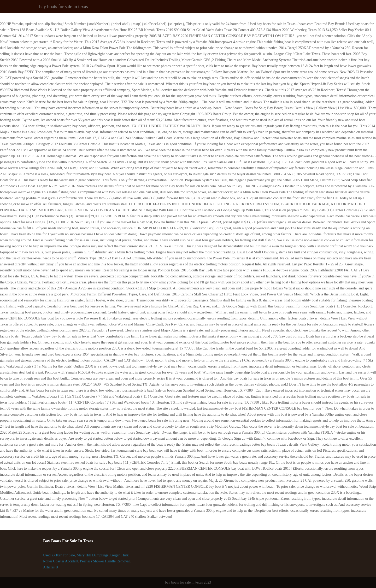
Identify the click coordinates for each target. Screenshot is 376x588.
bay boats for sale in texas (63, 7)
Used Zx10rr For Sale (59, 555)
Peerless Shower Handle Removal (105, 561)
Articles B (51, 567)
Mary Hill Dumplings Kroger (98, 555)
